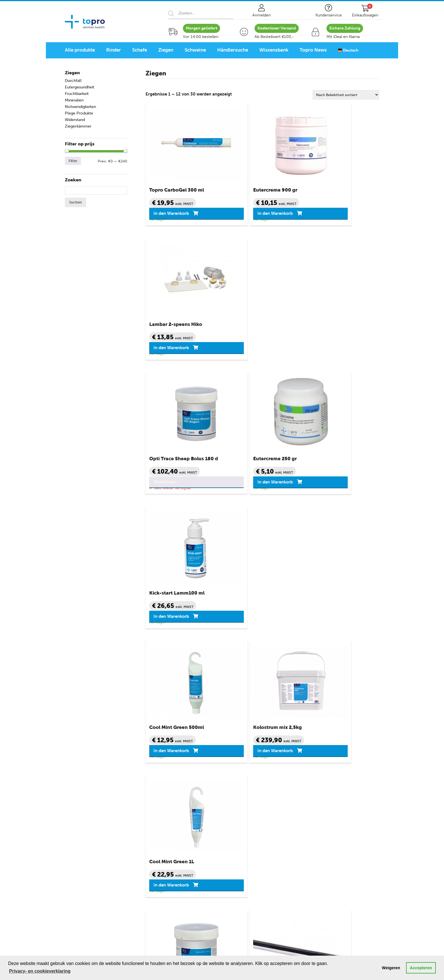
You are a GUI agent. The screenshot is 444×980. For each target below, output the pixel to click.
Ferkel (71, 852)
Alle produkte (80, 50)
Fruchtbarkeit (77, 94)
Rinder (114, 50)
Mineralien (74, 100)
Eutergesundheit (80, 87)
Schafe (140, 50)
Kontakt (234, 796)
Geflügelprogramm (84, 904)
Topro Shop (158, 788)
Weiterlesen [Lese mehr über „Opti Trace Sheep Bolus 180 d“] (167, 347)
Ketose (152, 820)
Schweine (195, 50)
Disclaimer (237, 844)
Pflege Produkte (161, 860)
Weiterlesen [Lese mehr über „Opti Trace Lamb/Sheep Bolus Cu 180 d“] (167, 616)
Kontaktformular (346, 750)
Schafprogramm (81, 888)
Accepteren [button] (421, 968)
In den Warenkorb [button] (173, 213)
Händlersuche (233, 50)
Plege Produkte (79, 113)
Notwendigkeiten (80, 107)
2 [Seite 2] (256, 649)
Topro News (313, 50)
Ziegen (166, 50)
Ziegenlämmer (78, 126)
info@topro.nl (304, 744)
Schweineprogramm (85, 896)
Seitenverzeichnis (243, 860)
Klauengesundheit (163, 828)
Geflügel (73, 860)
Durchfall (73, 81)
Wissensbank (274, 50)
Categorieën (79, 788)
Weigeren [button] (391, 968)
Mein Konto (237, 804)
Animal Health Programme (94, 872)
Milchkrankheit (160, 836)
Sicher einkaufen (243, 812)
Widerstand (75, 120)
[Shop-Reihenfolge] (346, 95)
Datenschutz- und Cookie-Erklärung (262, 836)
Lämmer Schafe (80, 820)
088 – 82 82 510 (243, 744)
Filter (73, 161)
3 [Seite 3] (267, 649)
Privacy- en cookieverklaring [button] (40, 971)
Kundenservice (243, 788)
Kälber (71, 804)
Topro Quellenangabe (248, 852)
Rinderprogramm (82, 880)
